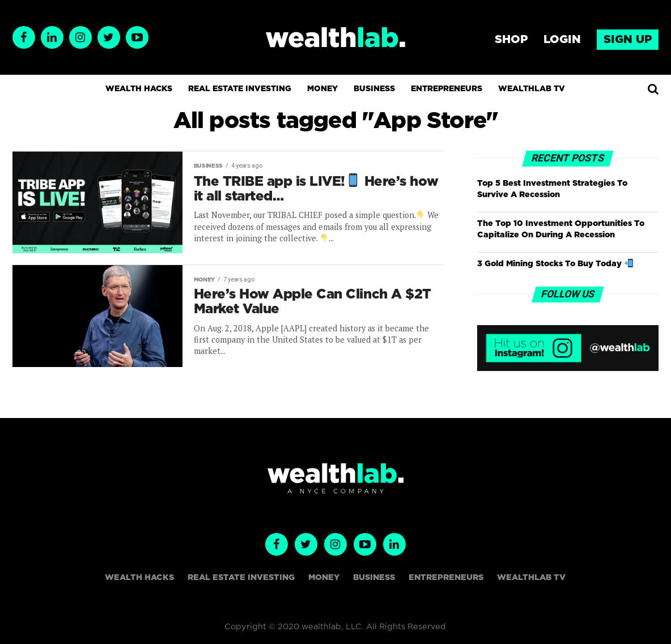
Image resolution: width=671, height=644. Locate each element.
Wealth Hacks (139, 89)
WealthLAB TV (532, 89)
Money (322, 89)
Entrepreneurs (447, 89)
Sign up (628, 40)
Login (562, 40)
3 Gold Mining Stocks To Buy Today (555, 264)
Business (374, 89)
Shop (511, 40)
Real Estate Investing (240, 89)
